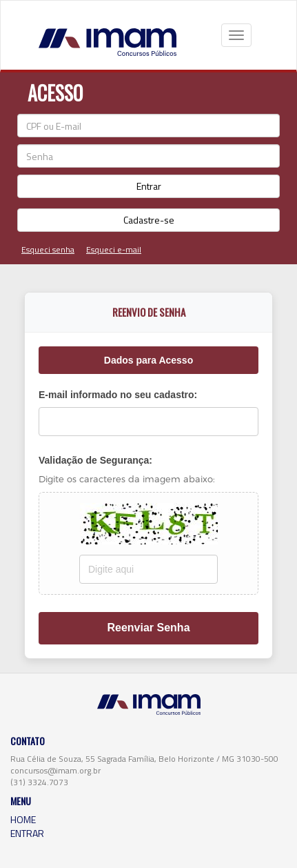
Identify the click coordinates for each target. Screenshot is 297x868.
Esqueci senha (48, 249)
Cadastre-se (149, 220)
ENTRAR (27, 833)
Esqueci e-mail (114, 249)
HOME (23, 819)
